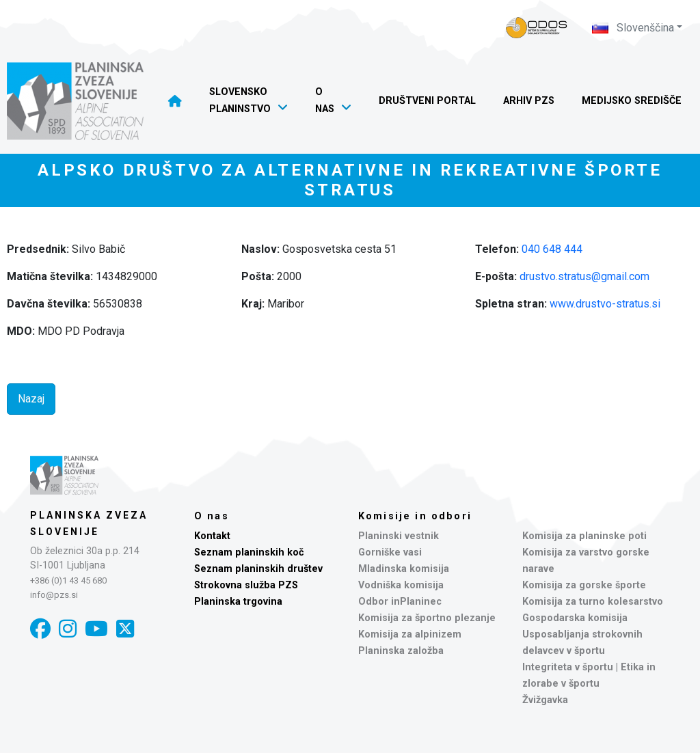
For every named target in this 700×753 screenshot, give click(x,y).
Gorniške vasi (390, 552)
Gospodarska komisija (575, 618)
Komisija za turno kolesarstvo (593, 602)
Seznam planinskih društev (258, 569)
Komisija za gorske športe (584, 585)
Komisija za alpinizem (410, 634)
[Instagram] (68, 629)
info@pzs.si (54, 595)
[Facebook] (40, 629)
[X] (125, 629)
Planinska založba (401, 651)
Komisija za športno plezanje (427, 618)
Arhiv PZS (529, 101)
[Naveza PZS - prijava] (537, 28)
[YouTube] (96, 629)
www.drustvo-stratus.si (605, 304)
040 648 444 (552, 249)
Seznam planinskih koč (249, 552)
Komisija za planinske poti (584, 536)
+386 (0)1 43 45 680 (68, 580)
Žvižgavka (545, 700)
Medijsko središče (632, 101)
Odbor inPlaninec (400, 602)
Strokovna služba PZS (246, 585)
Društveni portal (427, 101)
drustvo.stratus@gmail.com (584, 276)
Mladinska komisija (404, 569)
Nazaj (31, 399)
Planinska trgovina (238, 602)
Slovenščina (633, 28)
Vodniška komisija (401, 585)
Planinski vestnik (399, 536)
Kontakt (212, 536)
